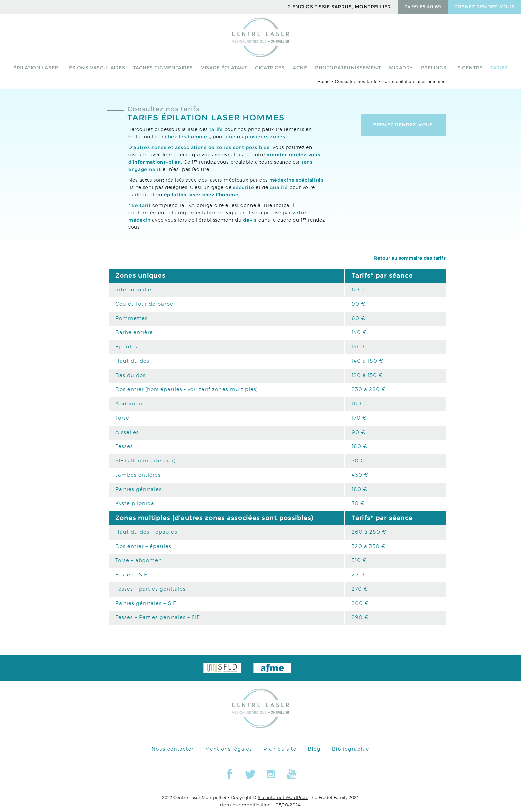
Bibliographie (351, 749)
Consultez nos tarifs (356, 81)
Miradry (401, 68)
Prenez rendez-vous (403, 125)
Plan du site (280, 749)
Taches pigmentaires (163, 68)
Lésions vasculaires (96, 68)
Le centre (468, 68)
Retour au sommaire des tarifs (410, 258)
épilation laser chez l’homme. (202, 195)
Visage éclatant (224, 68)
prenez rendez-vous (484, 7)
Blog (314, 749)
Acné (300, 68)
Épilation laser (36, 68)
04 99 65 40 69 (423, 7)
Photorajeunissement (348, 68)
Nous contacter (173, 749)
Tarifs (499, 68)
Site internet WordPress (283, 798)
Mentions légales (229, 749)
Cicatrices (270, 68)
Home (323, 81)
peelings (434, 68)
